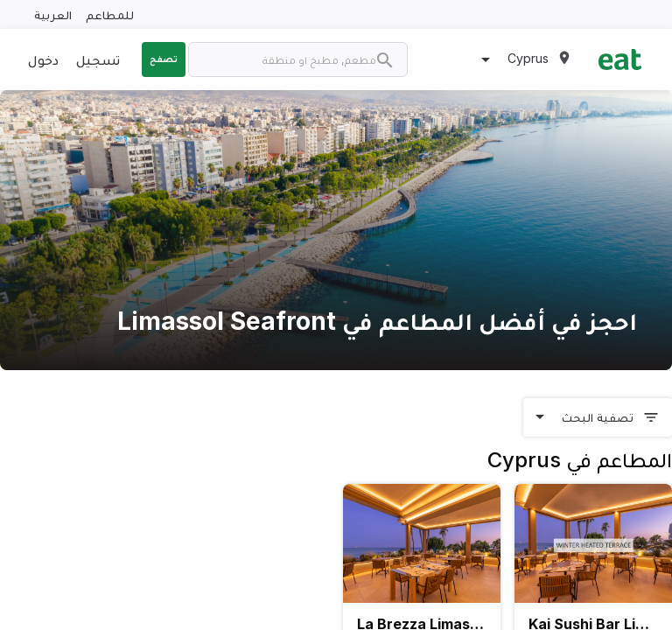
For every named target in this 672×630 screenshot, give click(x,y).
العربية (53, 14)
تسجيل (98, 59)
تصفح (164, 59)
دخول (43, 59)
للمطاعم (110, 14)
